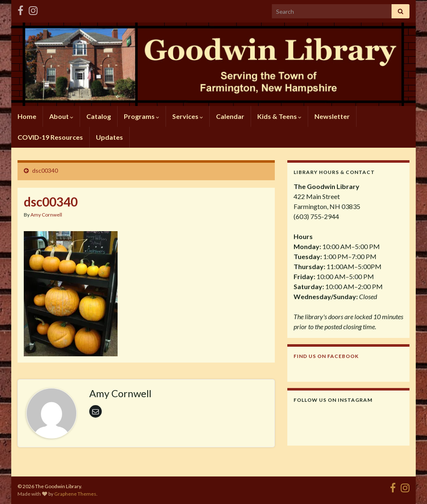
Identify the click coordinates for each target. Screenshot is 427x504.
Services (188, 116)
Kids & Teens (279, 116)
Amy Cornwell (46, 215)
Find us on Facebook (326, 356)
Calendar (230, 116)
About (61, 116)
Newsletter (332, 116)
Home (27, 116)
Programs (142, 116)
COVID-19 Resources (50, 137)
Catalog (99, 116)
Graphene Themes (75, 494)
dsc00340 (45, 170)
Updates (109, 137)
